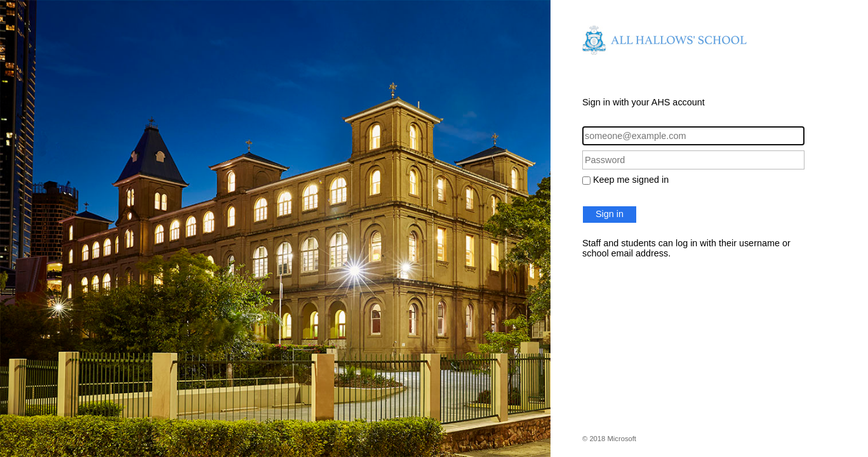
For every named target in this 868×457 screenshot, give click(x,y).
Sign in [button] (610, 214)
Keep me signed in (631, 180)
